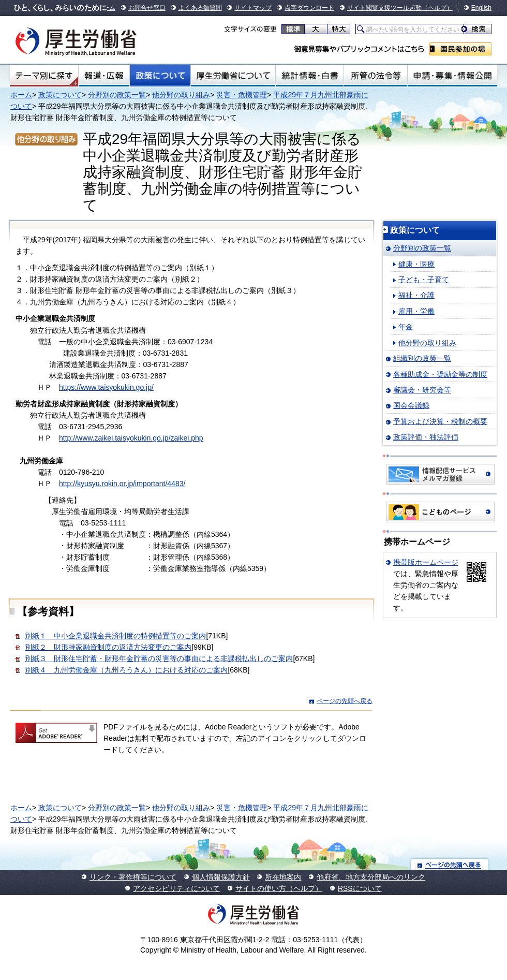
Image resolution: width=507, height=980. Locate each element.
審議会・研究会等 (422, 390)
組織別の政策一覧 (422, 358)
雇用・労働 (416, 311)
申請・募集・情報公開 (452, 76)
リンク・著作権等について (133, 877)
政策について (160, 76)
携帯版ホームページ (426, 562)
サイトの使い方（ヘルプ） (279, 888)
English (481, 8)
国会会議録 (411, 405)
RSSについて (360, 888)
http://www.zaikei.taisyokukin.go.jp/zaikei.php (131, 438)
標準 (293, 29)
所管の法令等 (375, 76)
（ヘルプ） (437, 8)
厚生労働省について (233, 76)
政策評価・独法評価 (426, 437)
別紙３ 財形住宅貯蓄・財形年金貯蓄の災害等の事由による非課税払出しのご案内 (159, 659)
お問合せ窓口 (147, 8)
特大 (339, 29)
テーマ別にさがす (44, 76)
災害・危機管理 (242, 95)
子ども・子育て (424, 280)
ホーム (21, 95)
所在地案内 (283, 877)
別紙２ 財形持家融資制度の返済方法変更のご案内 (108, 647)
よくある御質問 (200, 8)
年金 (406, 327)
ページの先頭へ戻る (345, 701)
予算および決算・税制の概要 (440, 421)
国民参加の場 (460, 49)
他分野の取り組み (181, 95)
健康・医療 (416, 264)
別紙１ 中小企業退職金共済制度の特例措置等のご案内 (115, 636)
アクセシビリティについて (176, 888)
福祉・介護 (416, 295)
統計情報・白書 (310, 76)
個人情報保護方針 (221, 877)
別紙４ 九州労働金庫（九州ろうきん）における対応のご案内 (126, 670)
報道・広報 (104, 76)
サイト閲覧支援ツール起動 (384, 8)
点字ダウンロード (309, 8)
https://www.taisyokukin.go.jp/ (106, 387)
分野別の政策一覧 (117, 95)
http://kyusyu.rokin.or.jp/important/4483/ (122, 484)
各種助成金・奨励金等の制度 (440, 374)
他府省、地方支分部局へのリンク (371, 877)
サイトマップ (253, 8)
